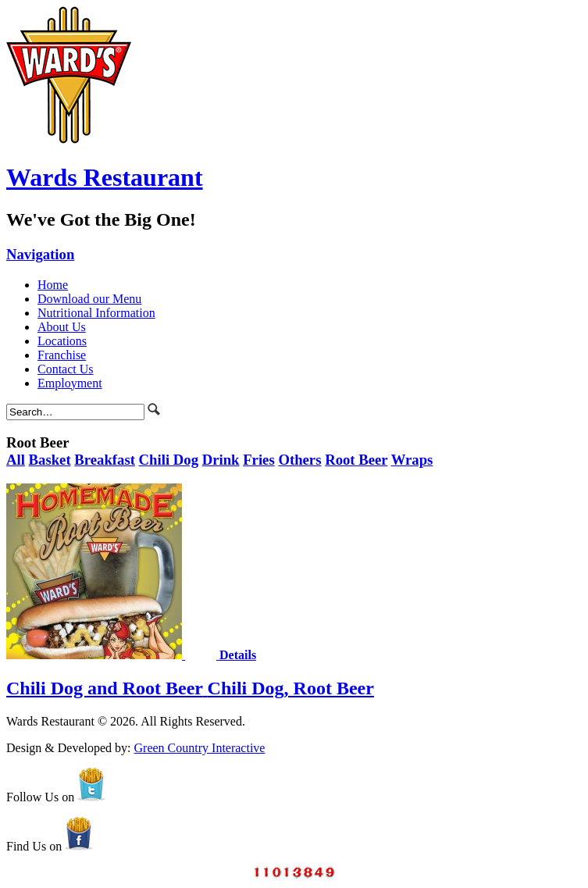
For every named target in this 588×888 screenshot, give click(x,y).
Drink (221, 460)
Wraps (412, 460)
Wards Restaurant (105, 177)
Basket (50, 460)
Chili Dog (169, 460)
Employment (70, 383)
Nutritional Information (96, 313)
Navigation (40, 254)
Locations (62, 341)
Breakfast (105, 460)
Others (299, 460)
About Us (62, 327)
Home (53, 285)
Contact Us (66, 369)
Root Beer (356, 460)
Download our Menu (89, 299)
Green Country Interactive (200, 748)
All (16, 460)
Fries (259, 460)
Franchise (62, 355)
